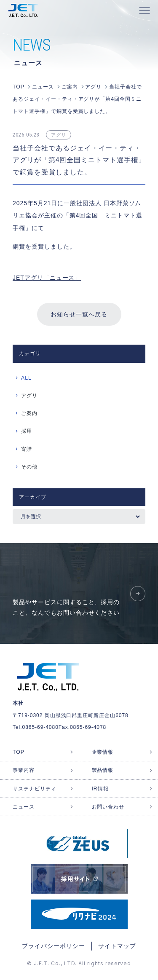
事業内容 (24, 770)
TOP (19, 752)
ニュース (24, 807)
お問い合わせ (108, 807)
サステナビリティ (35, 789)
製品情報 (103, 770)
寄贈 (27, 449)
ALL (26, 378)
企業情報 (103, 752)
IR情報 (100, 789)
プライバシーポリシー (54, 946)
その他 (29, 467)
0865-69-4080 (40, 727)
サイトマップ (117, 946)
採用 (27, 431)
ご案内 (29, 413)
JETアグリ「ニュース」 (47, 278)
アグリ (29, 396)
